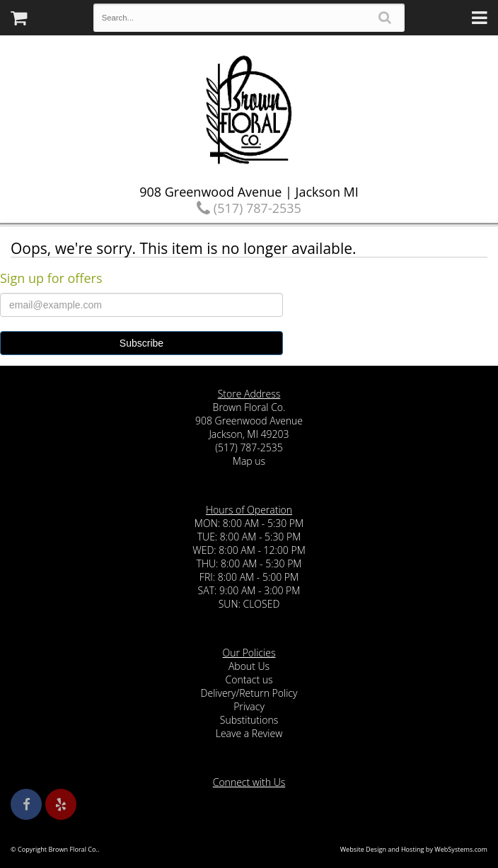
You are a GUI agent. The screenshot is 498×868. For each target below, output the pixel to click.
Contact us (249, 679)
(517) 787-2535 (249, 208)
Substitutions (249, 720)
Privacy (249, 706)
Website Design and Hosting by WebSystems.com (414, 849)
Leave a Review (249, 733)
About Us (249, 666)
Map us (249, 461)
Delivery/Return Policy (249, 693)
